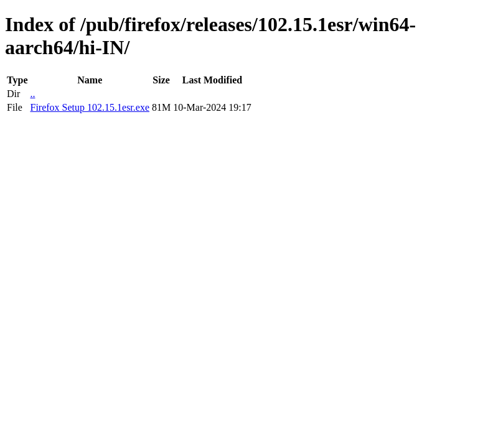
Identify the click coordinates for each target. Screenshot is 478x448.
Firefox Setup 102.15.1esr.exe (90, 107)
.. (32, 94)
